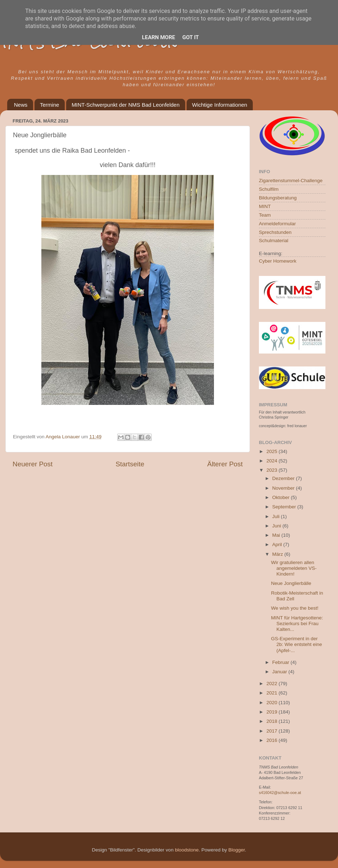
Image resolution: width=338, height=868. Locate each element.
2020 (273, 703)
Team (265, 215)
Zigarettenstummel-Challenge (291, 181)
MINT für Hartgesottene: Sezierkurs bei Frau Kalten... (297, 624)
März (278, 554)
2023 (273, 470)
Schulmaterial (274, 241)
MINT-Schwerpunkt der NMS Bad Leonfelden (125, 105)
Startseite (130, 464)
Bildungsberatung (278, 198)
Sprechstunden (275, 232)
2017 (273, 731)
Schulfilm (269, 189)
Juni (277, 526)
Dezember (284, 478)
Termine (49, 105)
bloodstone (187, 850)
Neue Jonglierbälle (291, 583)
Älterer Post (225, 464)
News (21, 105)
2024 (273, 461)
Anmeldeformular (277, 224)
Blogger (237, 850)
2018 (273, 721)
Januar (280, 672)
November (284, 488)
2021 (273, 693)
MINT (265, 206)
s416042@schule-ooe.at (280, 793)
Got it (191, 37)
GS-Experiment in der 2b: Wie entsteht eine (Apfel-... (297, 644)
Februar (281, 662)
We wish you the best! (295, 608)
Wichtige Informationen (220, 105)
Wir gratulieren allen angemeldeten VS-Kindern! (294, 568)
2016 (273, 740)
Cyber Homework (278, 261)
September (285, 507)
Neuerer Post (33, 464)
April (278, 544)
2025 (273, 451)
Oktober (282, 497)
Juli (277, 516)
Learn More (159, 37)
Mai (277, 535)
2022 (273, 684)
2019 (273, 712)
